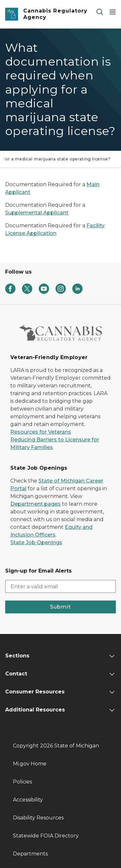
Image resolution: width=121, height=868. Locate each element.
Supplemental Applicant (37, 213)
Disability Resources (38, 818)
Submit (60, 607)
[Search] (100, 12)
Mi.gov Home (30, 764)
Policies (22, 782)
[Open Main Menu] (113, 12)
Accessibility (28, 800)
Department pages (35, 504)
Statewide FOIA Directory (46, 836)
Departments (30, 854)
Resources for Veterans (41, 432)
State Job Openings (36, 542)
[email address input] (60, 586)
